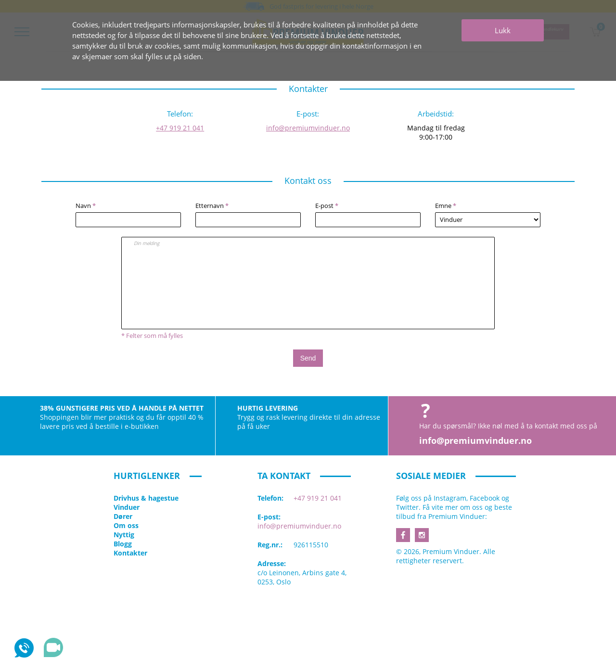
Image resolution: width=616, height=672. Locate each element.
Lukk (503, 30)
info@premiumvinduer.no (308, 128)
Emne (446, 206)
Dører (123, 516)
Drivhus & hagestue (146, 498)
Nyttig (124, 535)
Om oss (126, 525)
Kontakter (130, 553)
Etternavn (212, 206)
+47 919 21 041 (180, 128)
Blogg (123, 544)
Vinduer (127, 507)
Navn (86, 206)
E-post (327, 206)
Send (308, 358)
